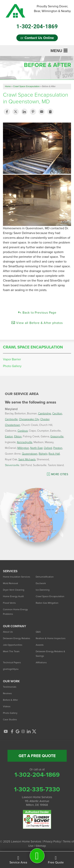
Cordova (23, 431)
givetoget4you (11, 669)
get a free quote (37, 756)
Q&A (38, 632)
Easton (9, 436)
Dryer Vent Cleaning (14, 590)
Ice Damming (43, 590)
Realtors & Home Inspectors (51, 638)
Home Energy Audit (13, 596)
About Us (8, 632)
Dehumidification (45, 577)
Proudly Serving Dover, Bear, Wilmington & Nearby (52, 9)
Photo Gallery (12, 366)
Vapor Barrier (12, 359)
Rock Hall (54, 454)
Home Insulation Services (17, 577)
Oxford (48, 448)
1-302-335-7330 (37, 789)
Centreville (11, 419)
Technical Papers (12, 662)
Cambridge (45, 413)
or (37, 38)
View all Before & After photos (37, 323)
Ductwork (41, 583)
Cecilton (57, 413)
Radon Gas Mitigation (47, 603)
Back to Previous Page (37, 313)
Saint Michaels (27, 459)
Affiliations (41, 662)
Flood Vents (9, 603)
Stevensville (12, 465)
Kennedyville (25, 442)
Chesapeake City (29, 419)
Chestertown (13, 425)
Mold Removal (10, 583)
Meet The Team (11, 651)
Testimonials (10, 687)
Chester (45, 419)
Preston (58, 448)
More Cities (60, 474)
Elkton (18, 436)
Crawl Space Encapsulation (33, 347)
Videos (7, 706)
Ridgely (43, 454)
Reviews (7, 693)
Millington (23, 448)
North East (36, 448)
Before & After (10, 700)
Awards (40, 645)
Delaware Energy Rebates (17, 638)
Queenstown (30, 454)
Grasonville (57, 436)
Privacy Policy (52, 841)
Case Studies (10, 720)
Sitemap (41, 846)
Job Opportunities (13, 645)
